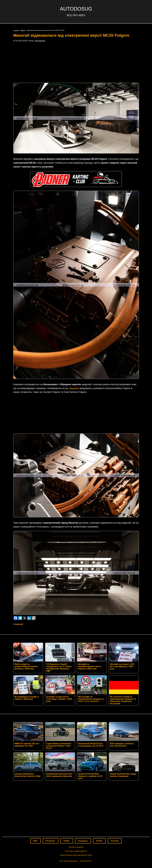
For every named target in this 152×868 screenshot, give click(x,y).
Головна (16, 30)
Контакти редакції (76, 810)
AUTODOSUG (76, 9)
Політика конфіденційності (76, 814)
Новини (23, 30)
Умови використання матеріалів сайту (76, 818)
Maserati (74, 388)
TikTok (99, 804)
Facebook (50, 804)
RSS (35, 804)
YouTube (115, 804)
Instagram (83, 804)
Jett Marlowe (40, 41)
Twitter (67, 804)
